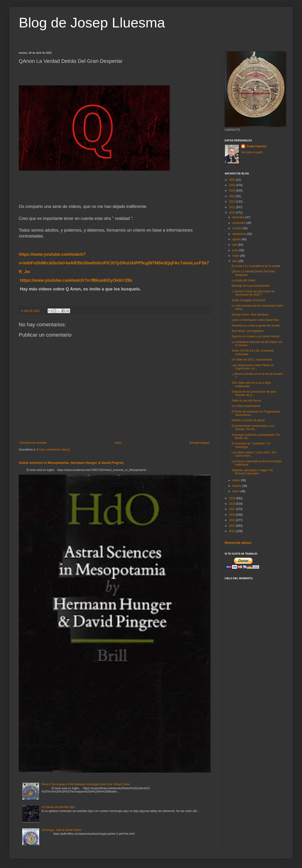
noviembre (239, 223)
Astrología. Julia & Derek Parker (62, 830)
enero (236, 491)
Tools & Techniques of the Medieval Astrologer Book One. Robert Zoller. (86, 784)
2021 (233, 207)
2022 (233, 202)
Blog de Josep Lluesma (92, 23)
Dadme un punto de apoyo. (249, 420)
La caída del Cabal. (244, 280)
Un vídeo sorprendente (246, 406)
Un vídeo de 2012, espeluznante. (252, 360)
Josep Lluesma (256, 146)
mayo (236, 256)
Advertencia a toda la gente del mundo (256, 326)
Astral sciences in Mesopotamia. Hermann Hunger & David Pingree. (72, 463)
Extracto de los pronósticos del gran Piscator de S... (254, 393)
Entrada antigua (199, 443)
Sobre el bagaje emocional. (249, 300)
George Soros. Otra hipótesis (250, 315)
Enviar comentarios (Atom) (53, 450)
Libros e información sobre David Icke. (256, 320)
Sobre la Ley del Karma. (247, 401)
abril (235, 261)
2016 (233, 515)
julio (235, 245)
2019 (233, 498)
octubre (237, 228)
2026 (233, 180)
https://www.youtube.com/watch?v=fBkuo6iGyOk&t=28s (76, 280)
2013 (233, 531)
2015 (233, 520)
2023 (233, 196)
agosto (237, 239)
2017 (233, 509)
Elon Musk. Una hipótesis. (248, 331)
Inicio (118, 443)
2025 (233, 185)
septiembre (240, 234)
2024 (233, 191)
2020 (233, 213)
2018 (233, 504)
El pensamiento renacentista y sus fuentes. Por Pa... (253, 428)
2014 (233, 526)
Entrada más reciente (33, 443)
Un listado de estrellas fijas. (59, 807)
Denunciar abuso (238, 543)
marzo (237, 480)
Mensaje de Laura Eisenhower (251, 286)
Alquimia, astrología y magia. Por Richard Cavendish (252, 472)
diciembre (239, 217)
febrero (237, 486)
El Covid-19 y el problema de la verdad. (256, 266)
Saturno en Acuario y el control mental (255, 336)
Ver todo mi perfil (252, 152)
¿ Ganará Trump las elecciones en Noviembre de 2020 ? (253, 293)
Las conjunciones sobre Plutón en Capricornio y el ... (253, 367)
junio (236, 250)
